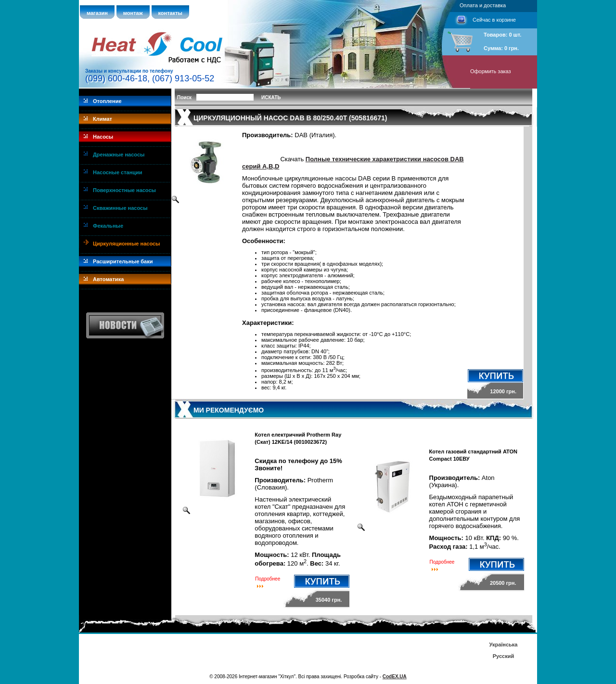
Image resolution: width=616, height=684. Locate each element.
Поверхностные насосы (124, 190)
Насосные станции (118, 172)
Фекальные (108, 226)
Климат (103, 119)
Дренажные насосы (119, 155)
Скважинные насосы (120, 208)
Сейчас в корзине (494, 20)
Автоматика (108, 279)
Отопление (107, 101)
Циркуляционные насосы (126, 244)
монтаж (133, 13)
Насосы (103, 137)
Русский (503, 656)
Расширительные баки (123, 261)
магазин (97, 13)
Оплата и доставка (483, 5)
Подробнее (268, 579)
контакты (171, 13)
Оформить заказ (491, 71)
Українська (503, 645)
